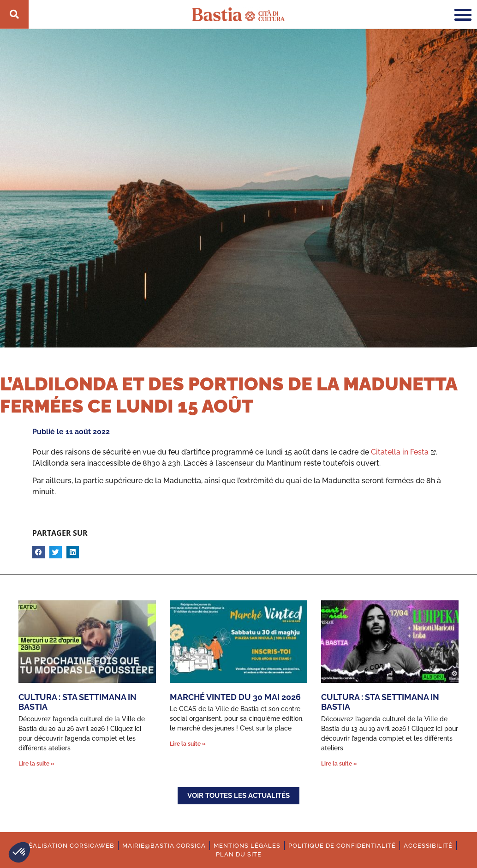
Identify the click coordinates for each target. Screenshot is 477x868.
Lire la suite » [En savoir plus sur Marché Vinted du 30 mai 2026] (188, 744)
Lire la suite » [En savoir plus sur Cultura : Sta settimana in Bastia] (36, 764)
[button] (19, 852)
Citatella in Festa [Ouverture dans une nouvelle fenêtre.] (400, 452)
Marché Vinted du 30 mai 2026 (235, 697)
